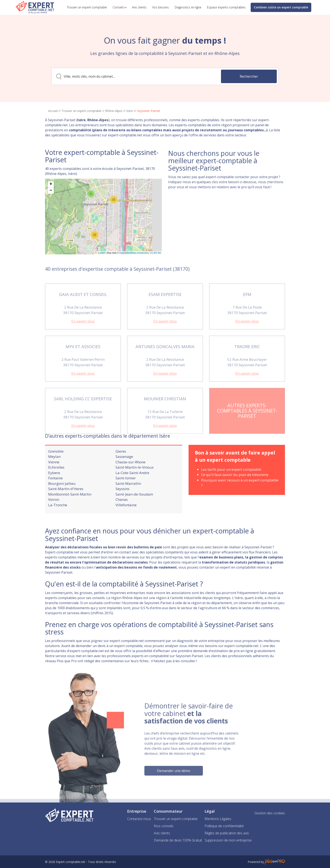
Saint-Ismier (126, 496)
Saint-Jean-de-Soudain (134, 512)
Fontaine (55, 496)
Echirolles (56, 485)
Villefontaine (126, 523)
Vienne (54, 480)
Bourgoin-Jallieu (62, 501)
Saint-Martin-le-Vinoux (135, 485)
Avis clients (162, 833)
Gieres (121, 469)
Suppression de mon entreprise (228, 840)
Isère (130, 111)
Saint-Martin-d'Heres (66, 507)
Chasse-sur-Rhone (130, 480)
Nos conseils (164, 826)
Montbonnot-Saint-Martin (70, 512)
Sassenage (124, 474)
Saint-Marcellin (128, 501)
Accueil (53, 111)
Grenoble (56, 469)
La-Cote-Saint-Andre (132, 491)
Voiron (54, 517)
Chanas (122, 517)
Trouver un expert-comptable (81, 111)
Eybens (54, 491)
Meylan (54, 474)
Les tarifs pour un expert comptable (231, 487)
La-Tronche (58, 523)
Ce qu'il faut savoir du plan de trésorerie (235, 492)
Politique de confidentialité (224, 826)
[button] (118, 7)
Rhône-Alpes (114, 111)
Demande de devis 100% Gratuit (178, 840)
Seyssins (122, 507)
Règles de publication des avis (227, 833)
